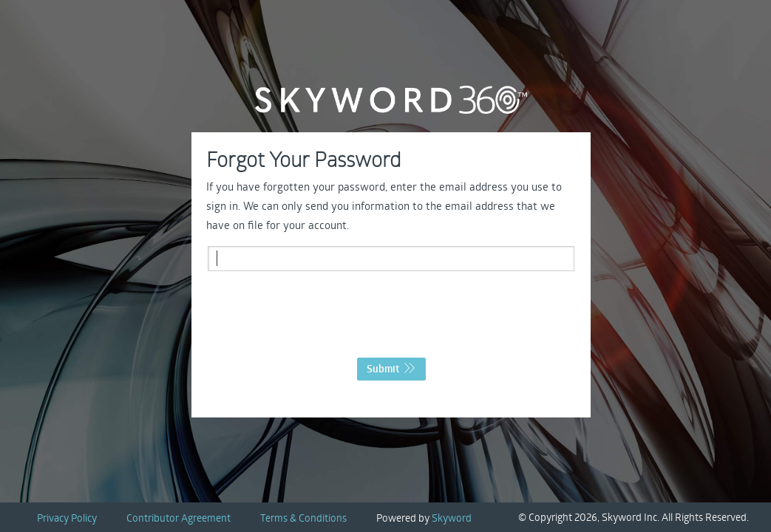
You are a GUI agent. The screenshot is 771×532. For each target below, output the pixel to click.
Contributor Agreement (179, 518)
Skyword (452, 518)
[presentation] (391, 318)
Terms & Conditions (303, 518)
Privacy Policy (67, 518)
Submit (391, 369)
